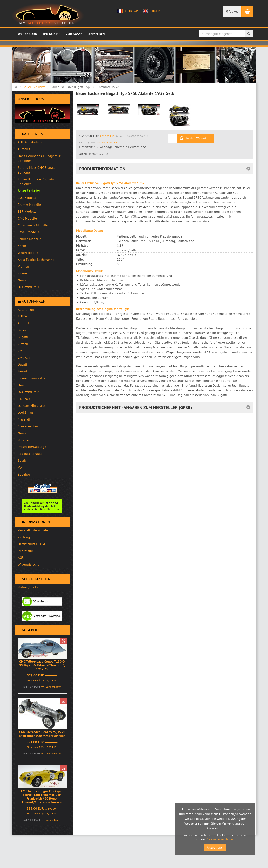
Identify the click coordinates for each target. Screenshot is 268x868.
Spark (22, 460)
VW (20, 467)
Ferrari (22, 371)
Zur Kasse (74, 34)
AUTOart (24, 316)
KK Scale (24, 399)
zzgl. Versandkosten (51, 687)
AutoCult (24, 323)
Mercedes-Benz (29, 426)
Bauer (22, 330)
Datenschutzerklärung (220, 839)
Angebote (29, 630)
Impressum (26, 551)
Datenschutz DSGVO (32, 544)
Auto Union (26, 309)
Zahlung (24, 537)
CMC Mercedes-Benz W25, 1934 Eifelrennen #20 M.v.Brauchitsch (42, 734)
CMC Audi (24, 358)
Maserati (24, 419)
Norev (22, 433)
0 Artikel (232, 11)
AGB (21, 557)
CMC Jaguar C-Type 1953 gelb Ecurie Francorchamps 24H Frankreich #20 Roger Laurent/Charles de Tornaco (42, 797)
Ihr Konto (51, 34)
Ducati (22, 364)
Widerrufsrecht (28, 564)
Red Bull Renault (30, 454)
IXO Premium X (29, 392)
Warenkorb (27, 34)
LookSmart (25, 412)
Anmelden (97, 34)
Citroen (23, 344)
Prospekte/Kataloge (32, 447)
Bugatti (23, 337)
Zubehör (24, 474)
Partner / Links (28, 587)
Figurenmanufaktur (32, 378)
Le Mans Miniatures (32, 405)
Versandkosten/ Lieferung (36, 530)
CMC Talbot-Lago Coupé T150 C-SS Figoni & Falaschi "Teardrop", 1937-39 (42, 665)
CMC (21, 351)
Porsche (23, 440)
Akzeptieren (215, 847)
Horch (22, 385)
